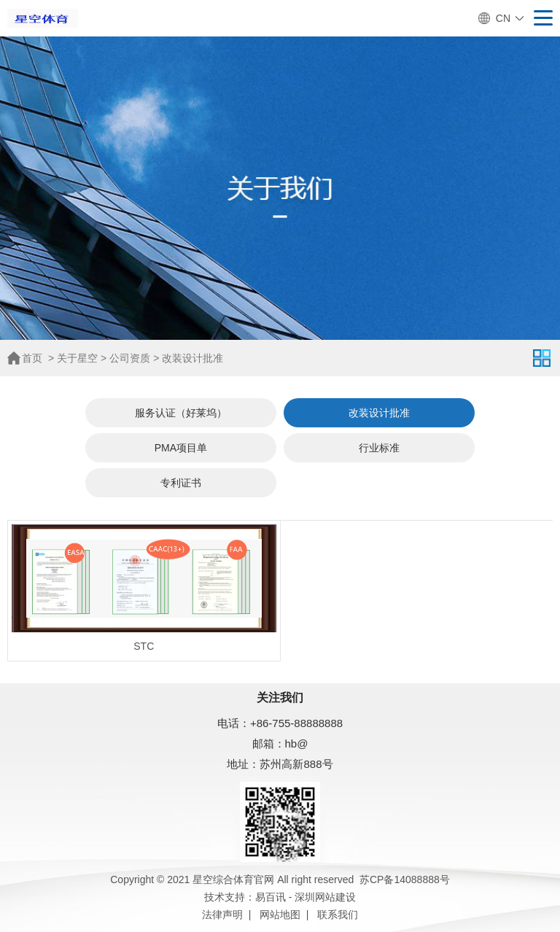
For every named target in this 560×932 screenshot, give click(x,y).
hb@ (297, 743)
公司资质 (130, 358)
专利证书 (181, 483)
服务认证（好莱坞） (181, 413)
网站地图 (280, 914)
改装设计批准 (192, 358)
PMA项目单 (181, 448)
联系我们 (338, 914)
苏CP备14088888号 (405, 879)
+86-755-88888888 (296, 723)
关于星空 (77, 358)
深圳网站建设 (325, 897)
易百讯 (271, 897)
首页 (32, 358)
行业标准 (379, 448)
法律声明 (222, 914)
